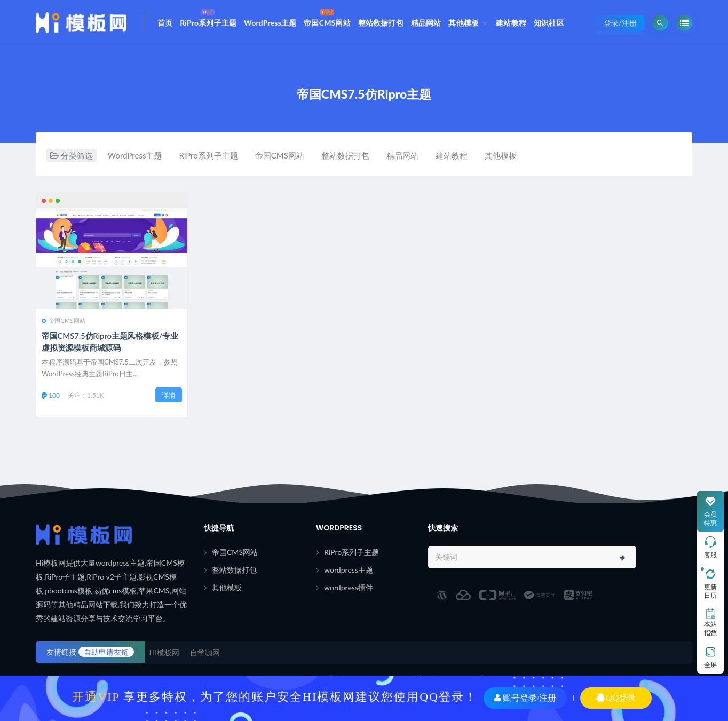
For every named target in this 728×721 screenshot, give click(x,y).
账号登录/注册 (525, 698)
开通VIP (96, 697)
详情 (169, 395)
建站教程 (511, 23)
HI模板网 (165, 652)
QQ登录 (616, 698)
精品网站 (426, 23)
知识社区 (549, 23)
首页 (165, 23)
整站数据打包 (381, 23)
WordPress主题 (270, 23)
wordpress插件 (349, 587)
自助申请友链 (106, 652)
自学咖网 (205, 652)
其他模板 (464, 23)
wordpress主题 (349, 570)
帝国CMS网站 (327, 17)
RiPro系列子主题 (208, 17)
